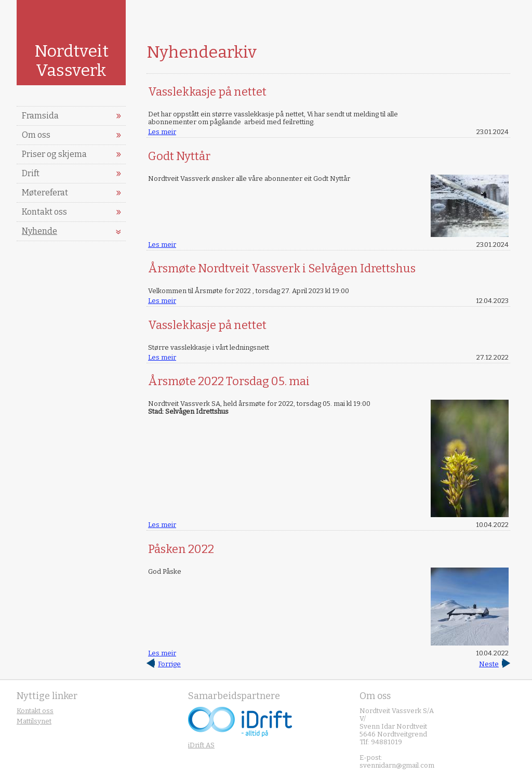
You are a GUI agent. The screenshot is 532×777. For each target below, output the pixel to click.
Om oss (36, 135)
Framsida (40, 116)
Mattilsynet (34, 721)
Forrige (169, 664)
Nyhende (39, 231)
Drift (31, 173)
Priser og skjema (54, 154)
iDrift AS (201, 745)
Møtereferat (45, 193)
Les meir (162, 132)
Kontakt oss (44, 212)
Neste (489, 664)
